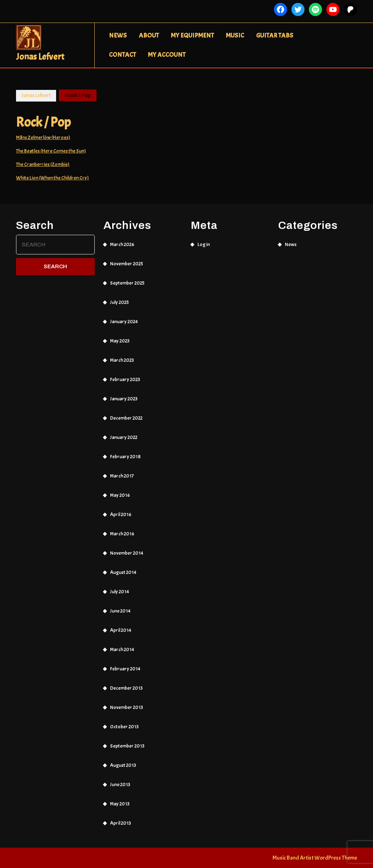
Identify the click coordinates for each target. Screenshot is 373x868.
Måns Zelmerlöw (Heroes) (43, 137)
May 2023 (120, 344)
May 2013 (120, 807)
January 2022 (124, 441)
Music (235, 35)
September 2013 (127, 749)
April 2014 (121, 633)
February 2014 (125, 672)
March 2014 (122, 653)
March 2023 (122, 363)
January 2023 (124, 402)
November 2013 (127, 711)
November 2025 (127, 267)
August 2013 (123, 768)
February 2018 (125, 460)
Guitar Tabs (275, 35)
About (149, 35)
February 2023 (125, 383)
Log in (204, 248)
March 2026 (122, 248)
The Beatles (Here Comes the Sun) (51, 151)
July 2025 (119, 306)
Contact (122, 55)
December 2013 (126, 691)
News (118, 35)
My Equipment (192, 35)
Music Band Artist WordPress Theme (315, 858)
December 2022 (126, 421)
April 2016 (121, 518)
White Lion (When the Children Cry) (52, 178)
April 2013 (121, 826)
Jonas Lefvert (40, 57)
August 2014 (123, 576)
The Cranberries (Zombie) (43, 164)
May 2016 (120, 498)
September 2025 (127, 286)
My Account (167, 55)
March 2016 (122, 537)
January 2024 (124, 325)
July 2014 (119, 595)
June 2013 (120, 788)
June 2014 (120, 614)
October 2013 (124, 730)
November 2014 (127, 556)
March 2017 (122, 479)
